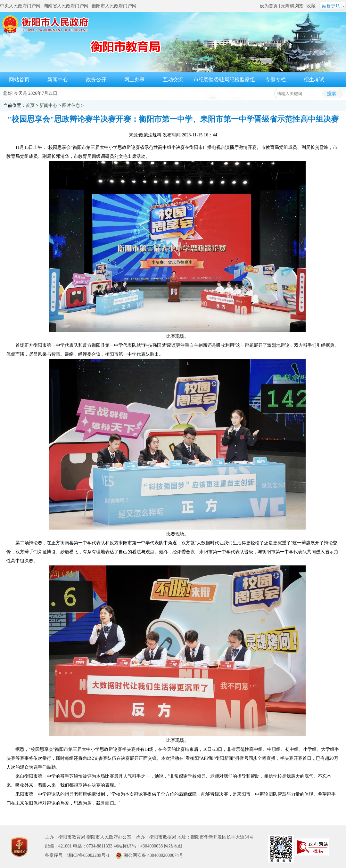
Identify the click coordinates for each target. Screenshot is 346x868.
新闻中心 (58, 80)
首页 (30, 105)
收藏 (311, 6)
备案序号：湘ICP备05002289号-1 (77, 855)
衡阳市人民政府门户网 (114, 6)
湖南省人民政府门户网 (66, 6)
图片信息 (71, 105)
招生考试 (314, 80)
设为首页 (269, 6)
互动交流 (173, 80)
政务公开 (96, 80)
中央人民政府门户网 (20, 6)
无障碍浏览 (292, 6)
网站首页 (19, 80)
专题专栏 (276, 80)
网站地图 (173, 846)
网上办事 (135, 80)
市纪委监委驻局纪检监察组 (224, 80)
